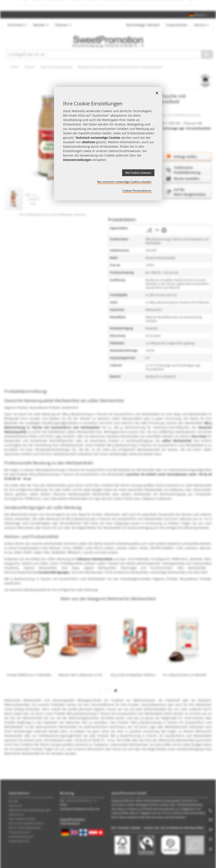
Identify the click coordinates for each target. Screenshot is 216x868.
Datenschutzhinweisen (125, 151)
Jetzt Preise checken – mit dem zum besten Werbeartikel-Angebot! (108, 5)
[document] (108, 144)
